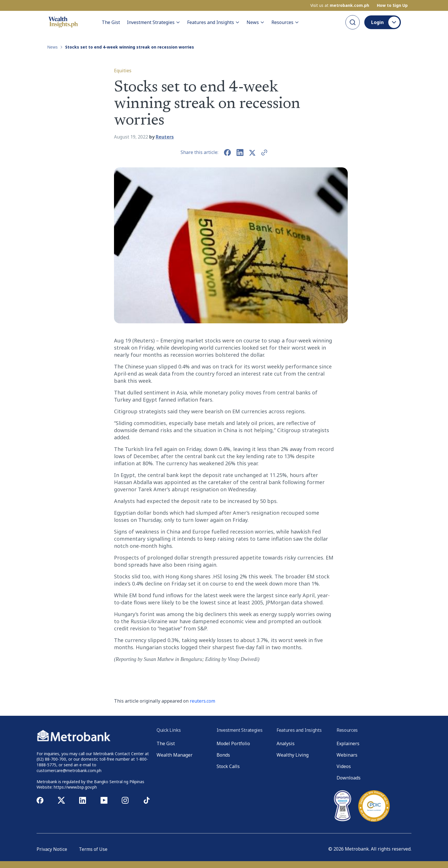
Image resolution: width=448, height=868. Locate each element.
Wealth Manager (175, 755)
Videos (344, 766)
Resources (285, 22)
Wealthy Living (293, 755)
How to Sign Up (392, 5)
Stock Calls (228, 766)
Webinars (347, 755)
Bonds (223, 755)
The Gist (111, 22)
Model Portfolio (233, 743)
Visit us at (340, 5)
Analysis (286, 743)
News (256, 22)
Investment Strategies (154, 22)
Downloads (349, 778)
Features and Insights (213, 22)
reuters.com (202, 701)
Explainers (348, 743)
